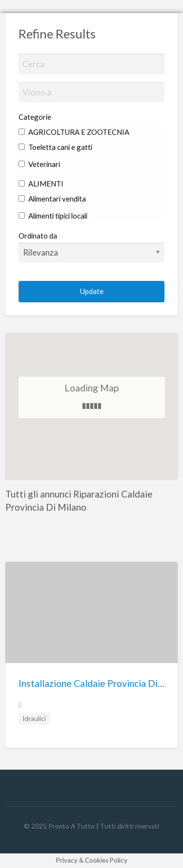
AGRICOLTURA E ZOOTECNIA (74, 132)
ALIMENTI (41, 184)
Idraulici (34, 719)
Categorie (35, 117)
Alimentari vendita (52, 199)
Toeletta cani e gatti (55, 147)
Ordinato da (92, 247)
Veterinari (39, 164)
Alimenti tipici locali (53, 216)
